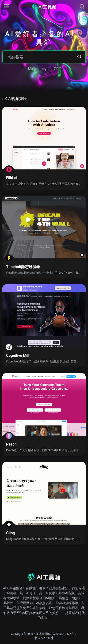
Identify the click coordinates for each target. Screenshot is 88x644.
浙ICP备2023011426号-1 (61, 634)
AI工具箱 (39, 634)
